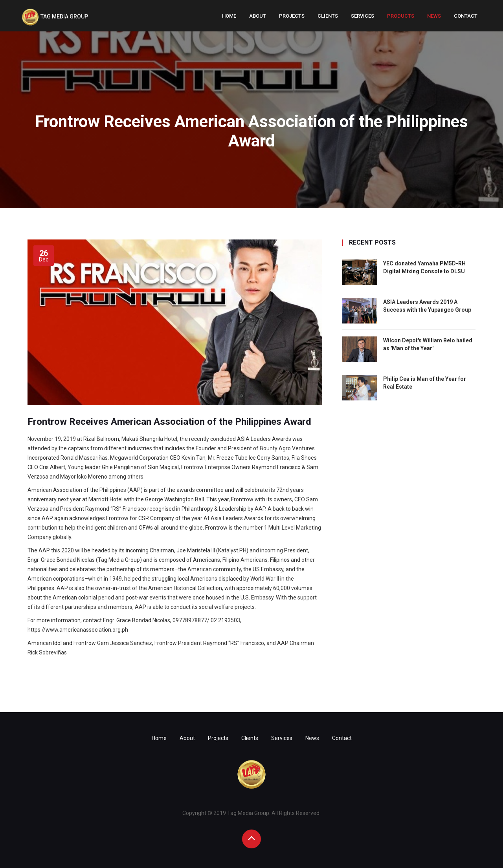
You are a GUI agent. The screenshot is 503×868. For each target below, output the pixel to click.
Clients (328, 16)
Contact (466, 16)
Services (363, 16)
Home (229, 16)
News (434, 16)
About (258, 16)
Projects (292, 16)
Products (401, 16)
